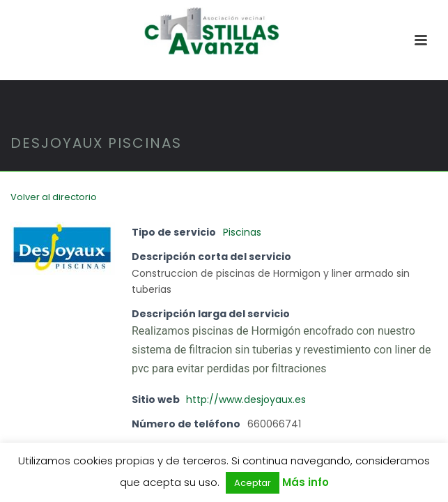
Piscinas (242, 232)
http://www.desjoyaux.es (246, 400)
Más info (306, 482)
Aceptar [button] (253, 483)
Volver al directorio (54, 197)
